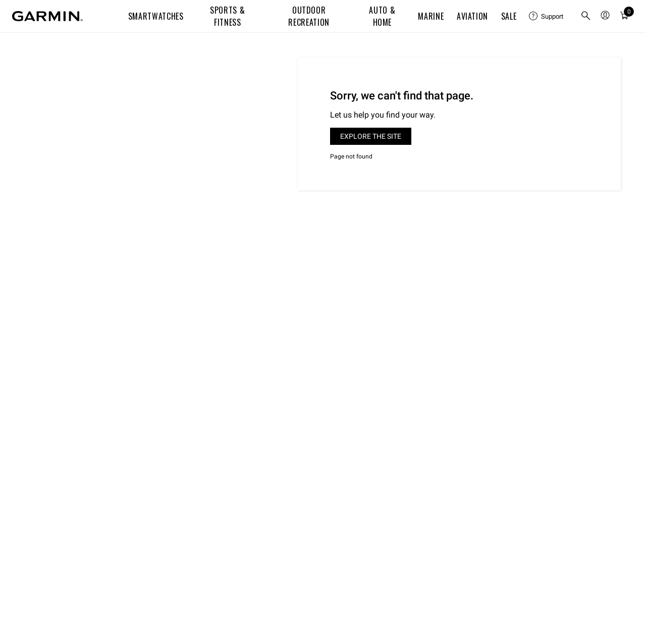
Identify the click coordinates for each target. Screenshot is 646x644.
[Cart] (624, 16)
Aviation (472, 16)
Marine (431, 16)
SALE (509, 16)
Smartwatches (156, 16)
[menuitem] (547, 16)
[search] (586, 16)
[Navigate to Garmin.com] (47, 16)
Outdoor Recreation (309, 16)
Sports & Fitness (227, 16)
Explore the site (371, 136)
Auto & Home (382, 16)
